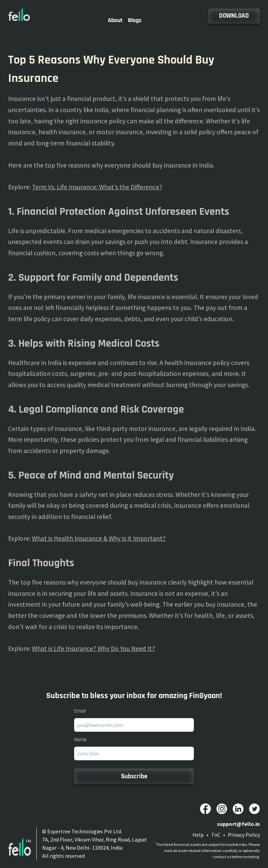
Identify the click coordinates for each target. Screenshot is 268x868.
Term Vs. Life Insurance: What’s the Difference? (97, 187)
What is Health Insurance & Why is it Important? (99, 538)
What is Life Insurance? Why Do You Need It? (94, 648)
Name (80, 740)
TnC (216, 835)
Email (80, 711)
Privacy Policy (244, 835)
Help (198, 835)
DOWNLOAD (234, 16)
